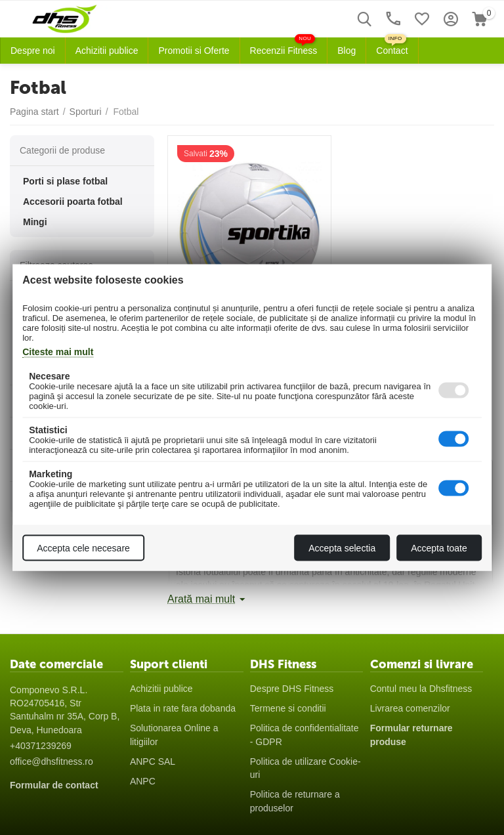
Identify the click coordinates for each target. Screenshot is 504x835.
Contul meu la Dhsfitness (421, 689)
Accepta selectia (342, 548)
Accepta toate (439, 548)
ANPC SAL (153, 761)
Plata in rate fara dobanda (183, 708)
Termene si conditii (288, 708)
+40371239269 (41, 746)
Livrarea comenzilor (410, 708)
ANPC (143, 781)
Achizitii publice (161, 689)
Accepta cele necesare (83, 548)
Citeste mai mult (58, 352)
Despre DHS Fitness (292, 689)
